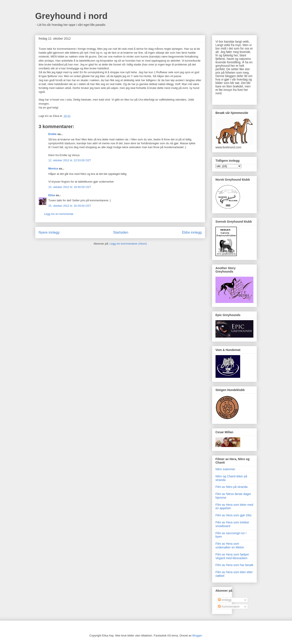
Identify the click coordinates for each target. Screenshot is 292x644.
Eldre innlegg (192, 232)
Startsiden (121, 232)
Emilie (52, 134)
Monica (53, 168)
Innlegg (225, 600)
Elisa (52, 195)
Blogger (197, 635)
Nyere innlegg (49, 232)
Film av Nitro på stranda (232, 487)
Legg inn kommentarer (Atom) (128, 244)
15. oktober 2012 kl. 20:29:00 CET (70, 206)
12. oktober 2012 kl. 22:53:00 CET (70, 160)
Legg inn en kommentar (59, 214)
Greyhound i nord (71, 16)
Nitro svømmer (225, 469)
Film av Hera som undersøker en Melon (230, 545)
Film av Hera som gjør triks (233, 515)
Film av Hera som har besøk (234, 565)
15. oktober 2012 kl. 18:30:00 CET (70, 187)
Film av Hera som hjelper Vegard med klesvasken (232, 556)
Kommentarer (229, 607)
